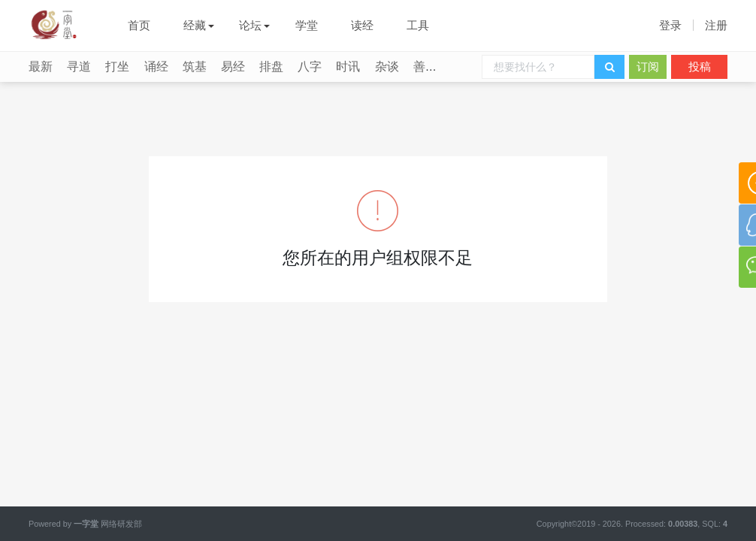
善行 (425, 66)
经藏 (195, 25)
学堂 (307, 25)
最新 (41, 66)
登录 (670, 25)
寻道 (79, 66)
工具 (418, 25)
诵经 (156, 66)
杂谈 (387, 66)
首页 (139, 25)
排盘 (271, 66)
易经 (233, 66)
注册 (716, 25)
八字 (310, 66)
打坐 (117, 66)
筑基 (195, 66)
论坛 (250, 25)
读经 (362, 25)
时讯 (348, 66)
